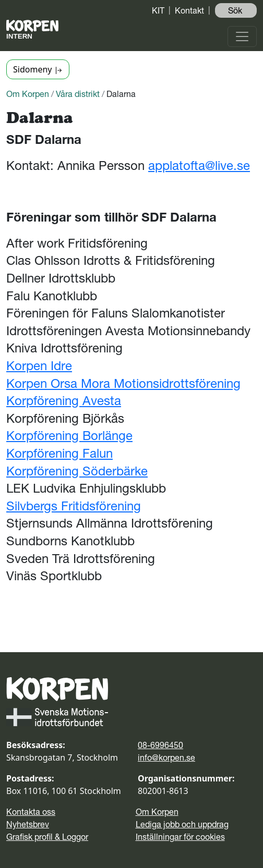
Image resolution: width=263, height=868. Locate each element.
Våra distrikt (78, 94)
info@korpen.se (166, 757)
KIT (158, 10)
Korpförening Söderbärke (77, 471)
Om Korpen (28, 94)
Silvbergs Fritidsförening (74, 506)
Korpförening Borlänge (69, 436)
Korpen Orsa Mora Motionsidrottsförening (123, 383)
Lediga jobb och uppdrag (182, 824)
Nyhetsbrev (28, 824)
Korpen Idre (39, 366)
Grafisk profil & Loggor (47, 837)
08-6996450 (160, 745)
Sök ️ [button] (236, 10)
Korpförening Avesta (64, 401)
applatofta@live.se (199, 166)
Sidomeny (38, 69)
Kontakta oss (31, 812)
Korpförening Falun (59, 453)
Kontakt (189, 10)
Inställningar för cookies (180, 837)
